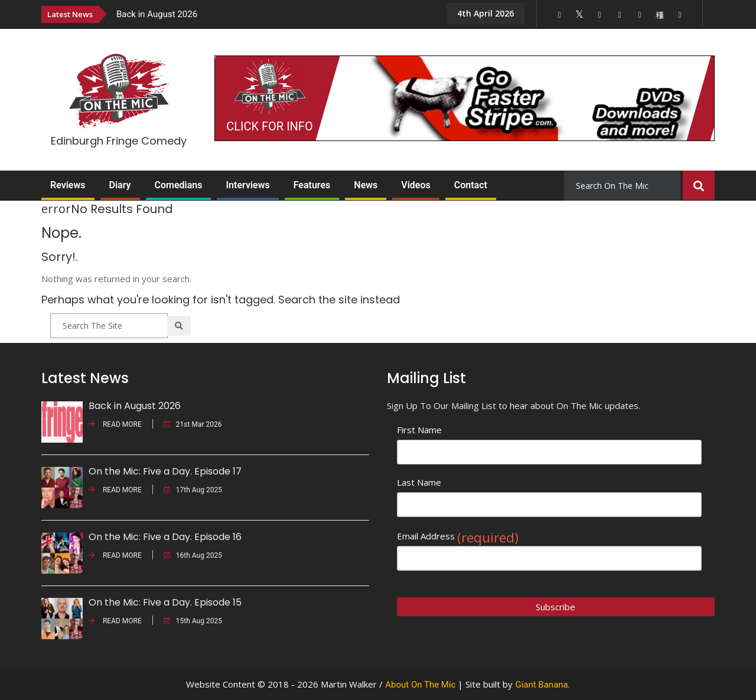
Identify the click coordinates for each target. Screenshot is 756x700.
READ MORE (115, 424)
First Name (419, 430)
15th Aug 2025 (193, 621)
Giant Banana (541, 685)
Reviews (68, 185)
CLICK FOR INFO (269, 126)
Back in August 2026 (157, 14)
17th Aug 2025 (193, 490)
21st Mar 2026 (193, 424)
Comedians (179, 185)
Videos (416, 185)
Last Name (419, 482)
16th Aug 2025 (193, 555)
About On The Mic (420, 685)
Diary (120, 185)
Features (312, 185)
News (366, 185)
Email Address (458, 536)
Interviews (247, 185)
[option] (272, 14)
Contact (471, 185)
